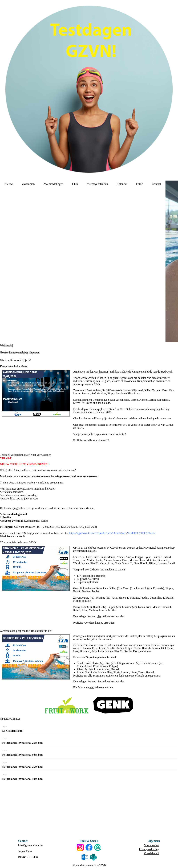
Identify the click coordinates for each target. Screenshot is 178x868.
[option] (172, 261)
